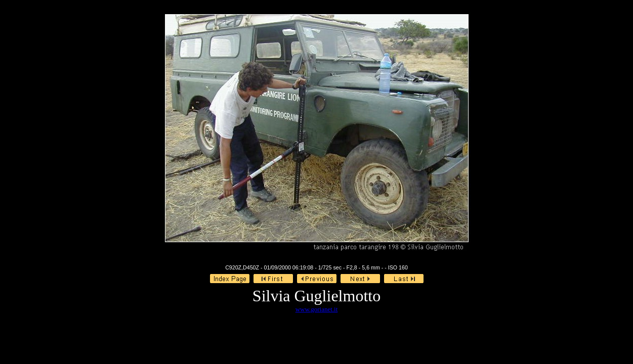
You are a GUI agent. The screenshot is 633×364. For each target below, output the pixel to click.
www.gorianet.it (317, 309)
